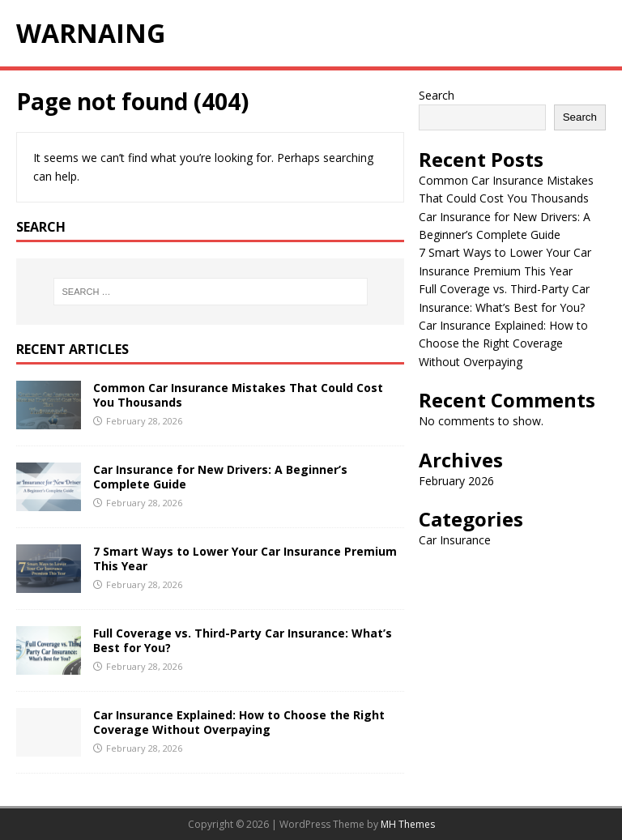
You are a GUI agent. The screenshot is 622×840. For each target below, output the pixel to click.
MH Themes (408, 824)
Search (437, 95)
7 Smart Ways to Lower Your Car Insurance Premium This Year (245, 559)
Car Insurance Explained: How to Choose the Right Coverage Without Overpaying (239, 722)
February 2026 (456, 481)
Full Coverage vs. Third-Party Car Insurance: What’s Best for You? (243, 640)
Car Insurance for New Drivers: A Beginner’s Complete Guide (220, 477)
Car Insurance (455, 540)
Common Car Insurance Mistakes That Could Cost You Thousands (238, 395)
